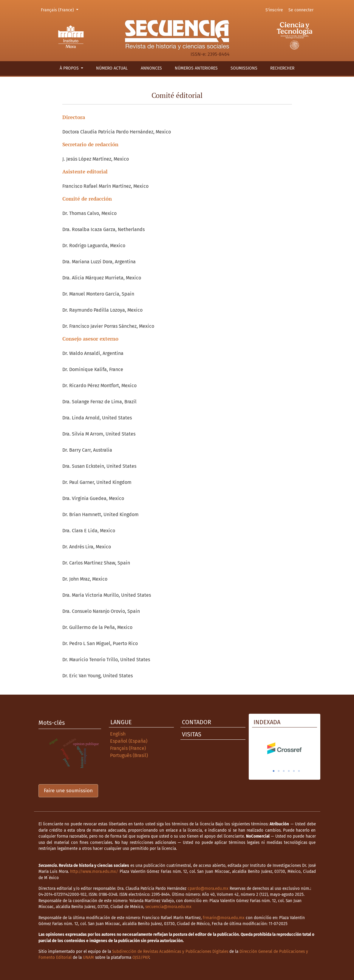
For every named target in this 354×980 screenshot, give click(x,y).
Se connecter (301, 10)
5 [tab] (294, 771)
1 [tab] (274, 771)
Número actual (112, 68)
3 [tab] (284, 771)
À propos (70, 68)
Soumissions (244, 68)
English (118, 734)
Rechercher (282, 68)
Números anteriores (196, 68)
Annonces (151, 68)
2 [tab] (279, 771)
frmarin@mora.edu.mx (224, 918)
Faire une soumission (68, 791)
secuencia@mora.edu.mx (168, 907)
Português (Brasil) (129, 755)
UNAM (88, 957)
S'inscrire (274, 10)
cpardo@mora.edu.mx (208, 889)
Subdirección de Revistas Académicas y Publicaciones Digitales (170, 951)
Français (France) (61, 10)
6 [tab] (299, 771)
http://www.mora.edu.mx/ (94, 871)
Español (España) (129, 741)
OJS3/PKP (141, 957)
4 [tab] (289, 771)
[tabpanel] (285, 748)
